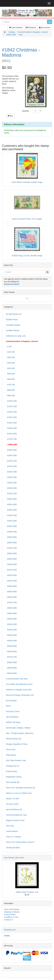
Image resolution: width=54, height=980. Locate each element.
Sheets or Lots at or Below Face (19, 793)
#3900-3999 (11, 559)
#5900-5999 (11, 668)
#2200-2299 (11, 466)
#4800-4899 (11, 608)
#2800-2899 (11, 499)
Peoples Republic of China (17, 744)
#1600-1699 (11, 434)
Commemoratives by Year (16, 815)
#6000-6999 (11, 673)
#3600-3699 (11, 543)
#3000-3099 (11, 510)
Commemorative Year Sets (17, 679)
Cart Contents (16, 27)
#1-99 (9, 347)
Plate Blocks (11, 755)
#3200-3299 (11, 521)
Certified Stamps (13, 330)
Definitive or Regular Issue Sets (19, 690)
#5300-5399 (11, 635)
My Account (45, 27)
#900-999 (10, 396)
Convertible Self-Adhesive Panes (19, 684)
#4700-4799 (11, 602)
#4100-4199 (11, 570)
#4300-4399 (11, 581)
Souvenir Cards (12, 804)
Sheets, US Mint (12, 799)
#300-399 (10, 363)
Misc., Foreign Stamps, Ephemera (20, 733)
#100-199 (10, 352)
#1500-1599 (11, 428)
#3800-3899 (11, 553)
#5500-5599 (11, 646)
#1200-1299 (11, 412)
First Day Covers (13, 711)
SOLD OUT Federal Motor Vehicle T (20, 842)
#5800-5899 (11, 662)
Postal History (12, 771)
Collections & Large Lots (16, 336)
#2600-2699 (11, 488)
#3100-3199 (11, 515)
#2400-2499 (11, 477)
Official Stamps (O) (14, 739)
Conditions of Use (11, 917)
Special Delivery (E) (14, 809)
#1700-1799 (11, 439)
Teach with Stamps (12, 909)
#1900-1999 (11, 450)
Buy (10, 116)
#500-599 (10, 374)
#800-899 (10, 390)
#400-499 (10, 368)
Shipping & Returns (12, 912)
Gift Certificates (12, 717)
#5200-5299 (11, 630)
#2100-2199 (11, 461)
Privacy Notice (10, 915)
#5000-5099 (11, 619)
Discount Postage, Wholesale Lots (20, 695)
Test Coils (10, 826)
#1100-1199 (11, 406)
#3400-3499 (11, 532)
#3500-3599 (11, 537)
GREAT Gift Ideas (13, 722)
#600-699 (10, 379)
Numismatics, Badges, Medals (18, 728)
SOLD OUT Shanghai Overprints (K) (21, 788)
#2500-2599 (11, 483)
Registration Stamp (14, 777)
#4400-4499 (11, 586)
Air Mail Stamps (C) (14, 314)
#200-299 (10, 357)
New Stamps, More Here (14, 858)
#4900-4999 (11, 613)
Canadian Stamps (13, 325)
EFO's (8, 706)
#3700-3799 (11, 548)
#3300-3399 (11, 526)
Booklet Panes (12, 320)
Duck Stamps (11, 701)
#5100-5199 (11, 624)
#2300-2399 (11, 472)
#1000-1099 (11, 401)
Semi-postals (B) (13, 782)
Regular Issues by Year (15, 820)
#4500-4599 (11, 592)
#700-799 (10, 385)
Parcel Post (11, 750)
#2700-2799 (11, 494)
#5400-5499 (11, 641)
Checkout (31, 27)
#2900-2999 (11, 504)
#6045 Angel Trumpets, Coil (27, 892)
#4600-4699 (11, 597)
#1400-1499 (11, 423)
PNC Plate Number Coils (16, 760)
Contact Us (8, 920)
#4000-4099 (11, 564)
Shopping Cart (10, 930)
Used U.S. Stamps (13, 837)
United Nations (12, 831)
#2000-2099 (11, 455)
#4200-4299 (11, 575)
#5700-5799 (11, 657)
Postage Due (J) (12, 766)
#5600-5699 (11, 652)
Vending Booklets (13, 848)
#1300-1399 (11, 417)
